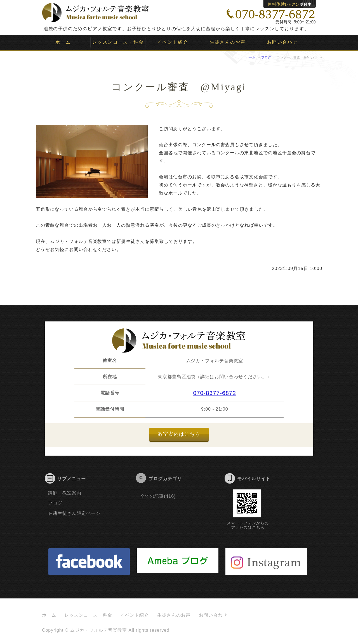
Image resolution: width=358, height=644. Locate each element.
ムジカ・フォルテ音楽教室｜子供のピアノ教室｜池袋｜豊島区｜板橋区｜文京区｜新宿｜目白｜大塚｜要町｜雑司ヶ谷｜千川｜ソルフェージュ (96, 11)
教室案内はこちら (179, 434)
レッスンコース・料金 (118, 42)
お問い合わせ (282, 42)
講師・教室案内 (65, 493)
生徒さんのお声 (228, 42)
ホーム (63, 42)
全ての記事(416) (158, 496)
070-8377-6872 (215, 393)
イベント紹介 (173, 42)
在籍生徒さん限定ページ (74, 513)
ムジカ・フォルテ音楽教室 (99, 630)
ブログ (266, 57)
